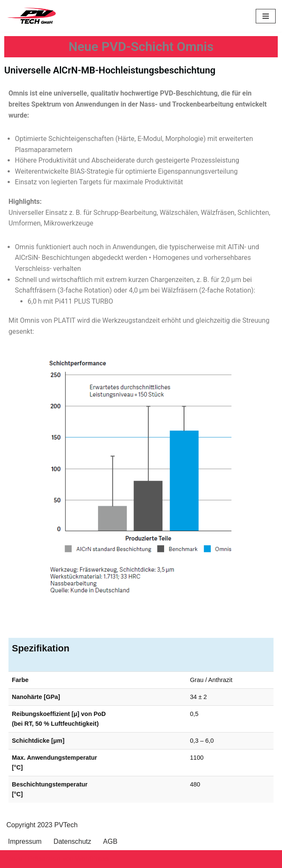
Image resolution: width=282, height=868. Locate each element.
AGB (110, 841)
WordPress (92, 859)
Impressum (25, 841)
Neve (14, 859)
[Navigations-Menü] (266, 16)
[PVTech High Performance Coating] (32, 16)
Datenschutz (72, 841)
